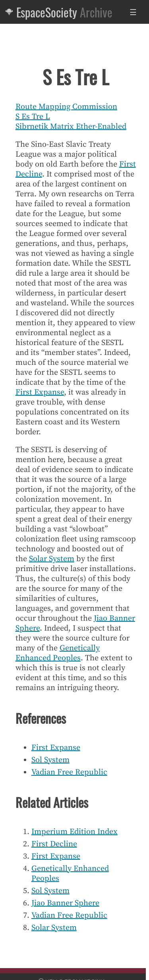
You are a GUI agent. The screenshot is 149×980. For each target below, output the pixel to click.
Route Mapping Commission (66, 107)
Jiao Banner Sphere (65, 903)
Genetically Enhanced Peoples (58, 653)
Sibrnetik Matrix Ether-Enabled (71, 127)
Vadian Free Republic (69, 772)
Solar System (52, 559)
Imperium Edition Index (74, 832)
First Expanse (40, 392)
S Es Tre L (33, 117)
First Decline (54, 844)
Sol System (50, 760)
